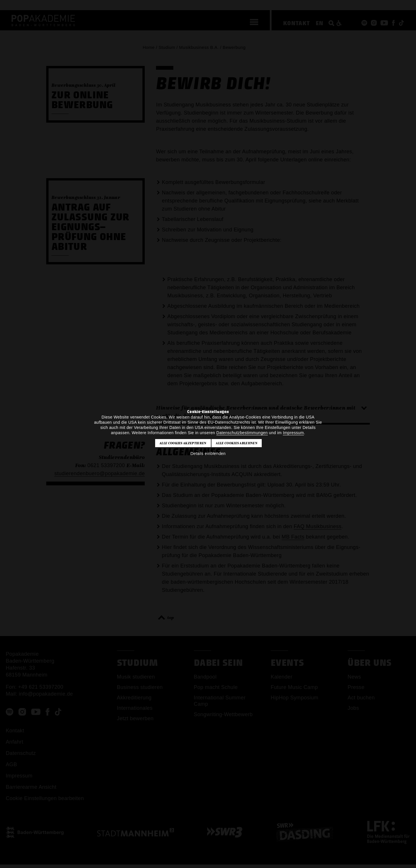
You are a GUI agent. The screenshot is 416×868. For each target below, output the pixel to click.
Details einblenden (208, 454)
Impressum (293, 433)
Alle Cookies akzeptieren (183, 443)
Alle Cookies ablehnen (237, 443)
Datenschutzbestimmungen (242, 433)
